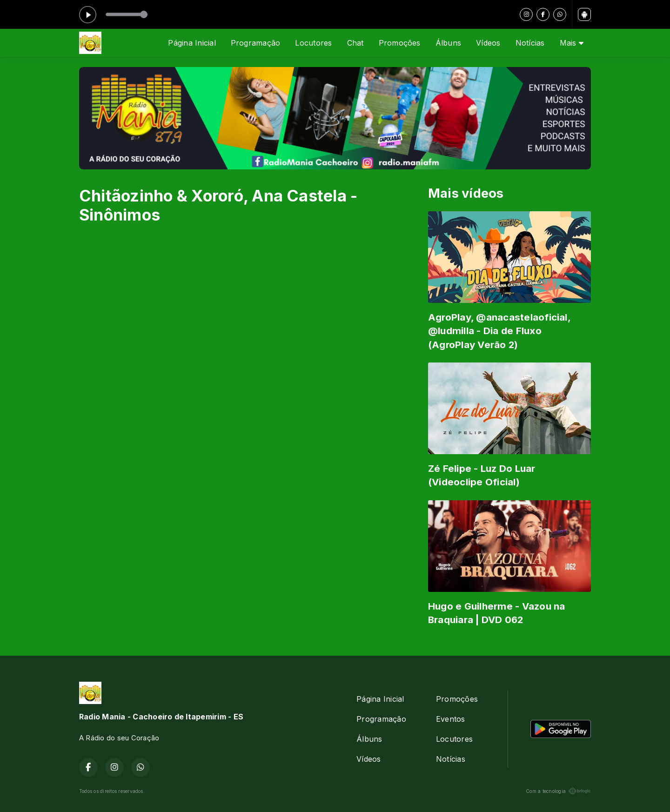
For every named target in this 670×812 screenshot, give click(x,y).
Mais (572, 43)
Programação (256, 43)
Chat (355, 43)
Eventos (451, 719)
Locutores (313, 43)
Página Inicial (192, 43)
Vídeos (488, 43)
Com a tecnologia (558, 791)
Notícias (530, 43)
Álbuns (448, 43)
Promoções (400, 43)
